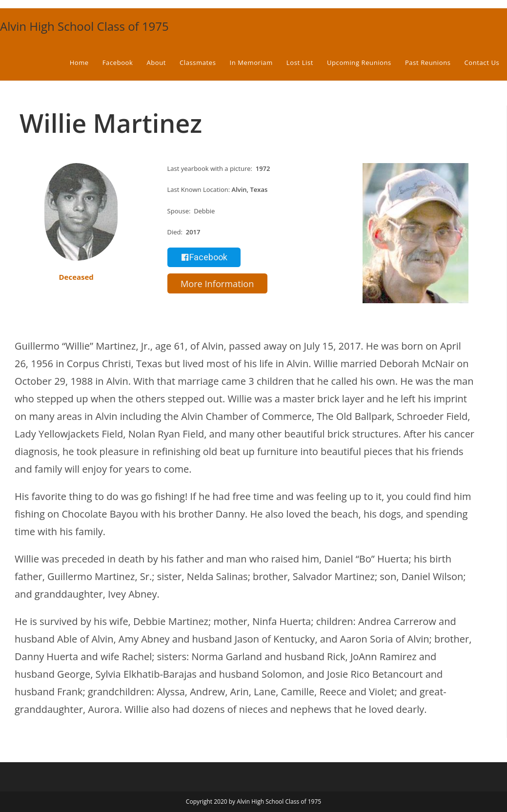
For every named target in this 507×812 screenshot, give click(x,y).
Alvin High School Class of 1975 (84, 26)
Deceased (76, 277)
